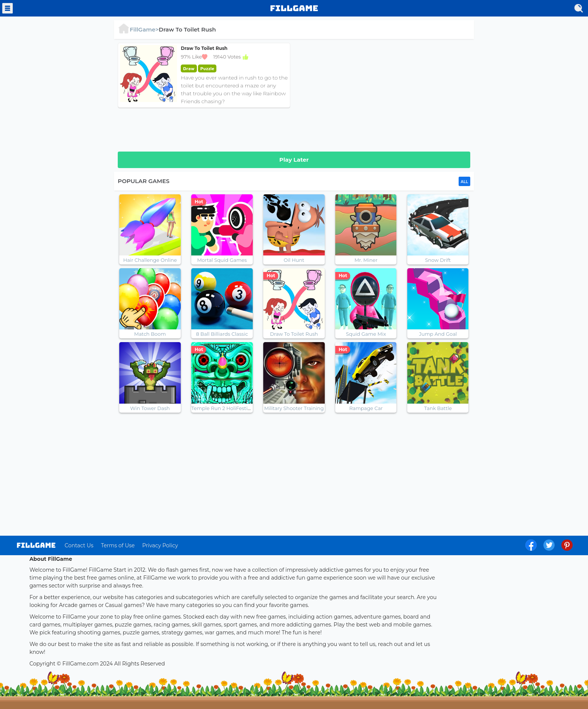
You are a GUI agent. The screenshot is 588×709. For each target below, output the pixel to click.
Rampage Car (366, 408)
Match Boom (150, 334)
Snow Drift (438, 260)
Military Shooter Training (294, 408)
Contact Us (79, 545)
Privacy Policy (160, 545)
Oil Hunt (294, 260)
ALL (464, 182)
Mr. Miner (366, 260)
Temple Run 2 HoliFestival (223, 408)
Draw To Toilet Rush (294, 334)
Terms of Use (118, 545)
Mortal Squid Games (222, 260)
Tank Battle (438, 408)
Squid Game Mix (366, 334)
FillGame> (138, 29)
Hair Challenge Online (150, 260)
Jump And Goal (438, 334)
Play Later (294, 160)
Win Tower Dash (150, 408)
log (36, 545)
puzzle (207, 68)
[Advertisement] (384, 95)
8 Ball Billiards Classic (222, 334)
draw (189, 68)
